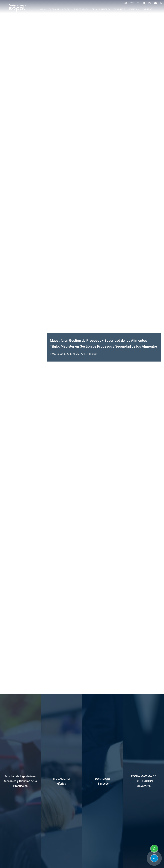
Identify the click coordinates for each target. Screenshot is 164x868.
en (132, 3)
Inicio (42, 9)
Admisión (134, 9)
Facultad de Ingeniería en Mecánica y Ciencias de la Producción (20, 781)
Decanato (120, 9)
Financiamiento (101, 9)
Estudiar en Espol (60, 9)
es (126, 3)
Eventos (148, 9)
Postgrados (82, 9)
